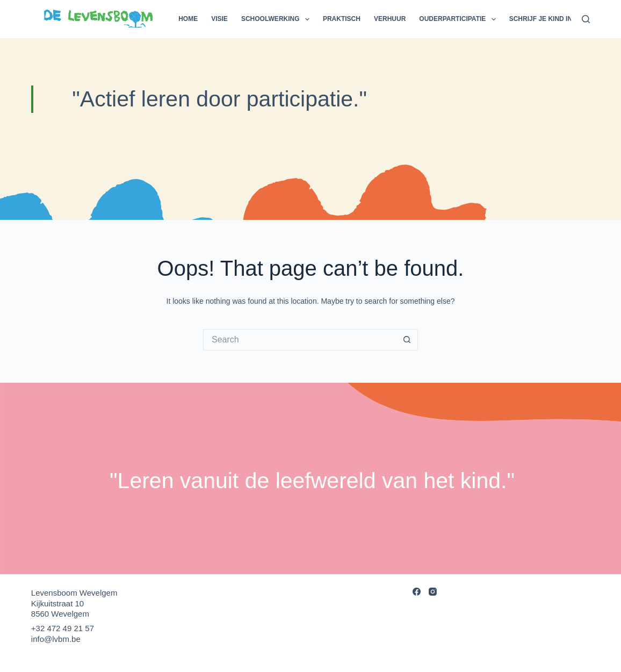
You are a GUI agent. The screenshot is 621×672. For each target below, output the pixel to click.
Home (188, 19)
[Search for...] (300, 340)
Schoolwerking (277, 19)
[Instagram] (433, 592)
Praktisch (342, 19)
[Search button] (407, 340)
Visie (219, 19)
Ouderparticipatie (459, 19)
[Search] (586, 19)
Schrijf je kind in (541, 19)
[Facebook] (417, 592)
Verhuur (390, 19)
